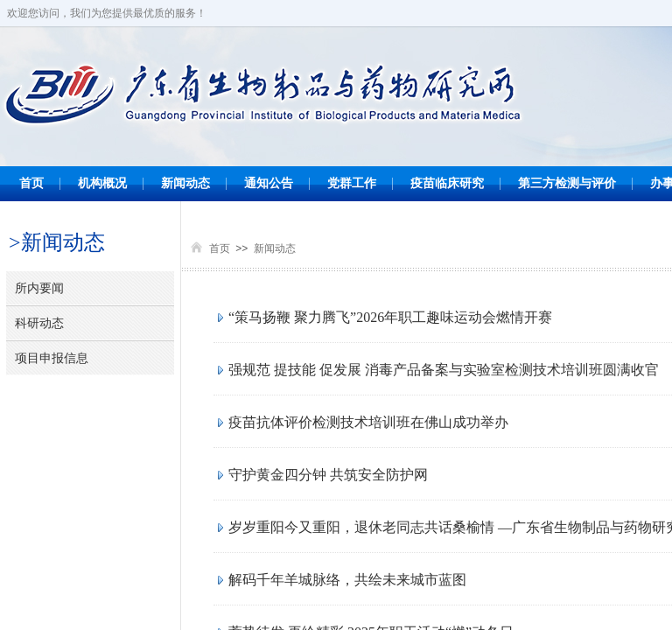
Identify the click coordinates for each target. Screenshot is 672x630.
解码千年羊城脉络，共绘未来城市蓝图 (347, 580)
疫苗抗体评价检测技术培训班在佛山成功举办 (368, 422)
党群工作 (352, 183)
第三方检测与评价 (567, 183)
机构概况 (102, 183)
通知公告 (269, 183)
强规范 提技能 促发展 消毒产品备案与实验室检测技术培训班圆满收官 (444, 370)
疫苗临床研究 (447, 183)
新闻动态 (185, 183)
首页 (31, 183)
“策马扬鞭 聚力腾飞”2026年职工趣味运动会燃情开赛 (390, 317)
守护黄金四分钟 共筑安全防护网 (328, 475)
